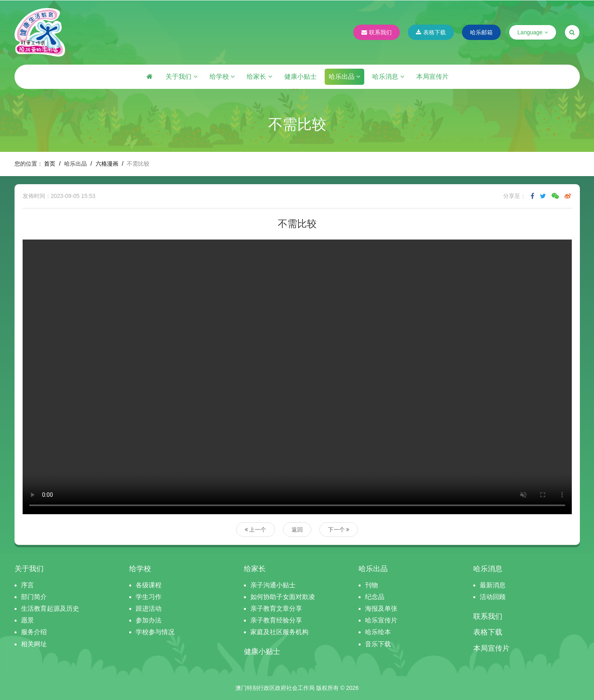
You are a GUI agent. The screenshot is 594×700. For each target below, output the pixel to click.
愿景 (27, 620)
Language (532, 32)
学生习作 (149, 597)
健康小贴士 (300, 77)
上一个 (256, 530)
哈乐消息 (388, 77)
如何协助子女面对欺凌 (283, 597)
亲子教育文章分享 (276, 609)
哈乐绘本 (378, 632)
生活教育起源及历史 (50, 609)
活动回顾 (493, 597)
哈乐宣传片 (381, 620)
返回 (297, 530)
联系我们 (377, 32)
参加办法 (149, 620)
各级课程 (149, 585)
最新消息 (493, 585)
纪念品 (375, 597)
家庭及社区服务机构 (279, 632)
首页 (50, 164)
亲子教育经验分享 (276, 620)
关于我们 (181, 77)
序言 (27, 585)
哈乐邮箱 (481, 32)
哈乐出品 (344, 77)
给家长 (259, 77)
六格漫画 (107, 164)
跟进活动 (149, 609)
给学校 (222, 77)
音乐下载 (378, 644)
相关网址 (34, 644)
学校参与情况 (155, 632)
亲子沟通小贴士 (273, 585)
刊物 (372, 585)
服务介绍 (34, 632)
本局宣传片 (432, 77)
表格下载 (431, 32)
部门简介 (34, 597)
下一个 (339, 530)
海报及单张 (381, 609)
